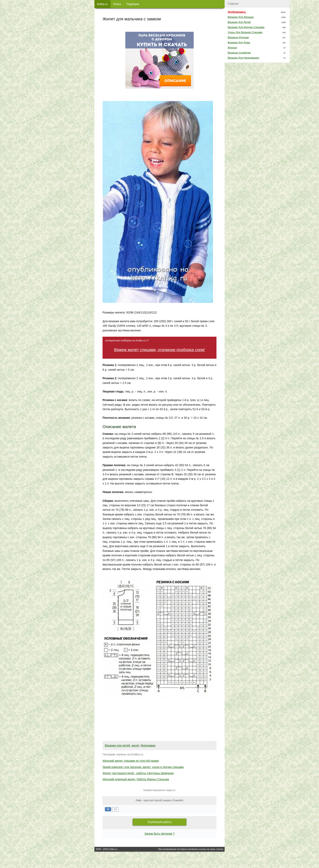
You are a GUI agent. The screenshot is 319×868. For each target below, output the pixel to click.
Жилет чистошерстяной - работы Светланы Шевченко (138, 773)
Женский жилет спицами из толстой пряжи (131, 761)
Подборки (133, 4)
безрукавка (148, 745)
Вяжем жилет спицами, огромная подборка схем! (159, 350)
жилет (135, 745)
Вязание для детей (117, 745)
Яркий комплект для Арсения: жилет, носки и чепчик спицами (143, 767)
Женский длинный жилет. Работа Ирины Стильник (136, 779)
